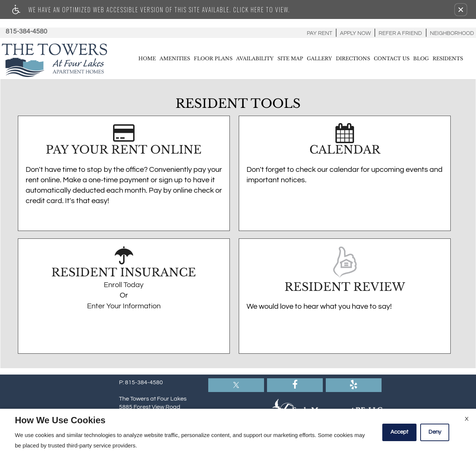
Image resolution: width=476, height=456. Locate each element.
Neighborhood (452, 33)
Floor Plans (213, 59)
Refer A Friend (400, 33)
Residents (448, 59)
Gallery (319, 59)
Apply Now (355, 33)
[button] (461, 10)
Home (147, 59)
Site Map (290, 59)
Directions (353, 59)
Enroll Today (124, 285)
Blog (421, 59)
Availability (255, 59)
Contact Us (392, 59)
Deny (435, 432)
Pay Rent (319, 33)
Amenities (175, 59)
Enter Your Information (124, 306)
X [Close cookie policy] (467, 419)
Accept (399, 432)
